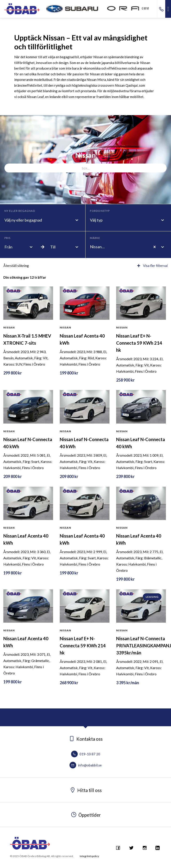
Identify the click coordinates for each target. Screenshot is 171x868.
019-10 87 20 (86, 754)
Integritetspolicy (89, 856)
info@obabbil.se (86, 765)
